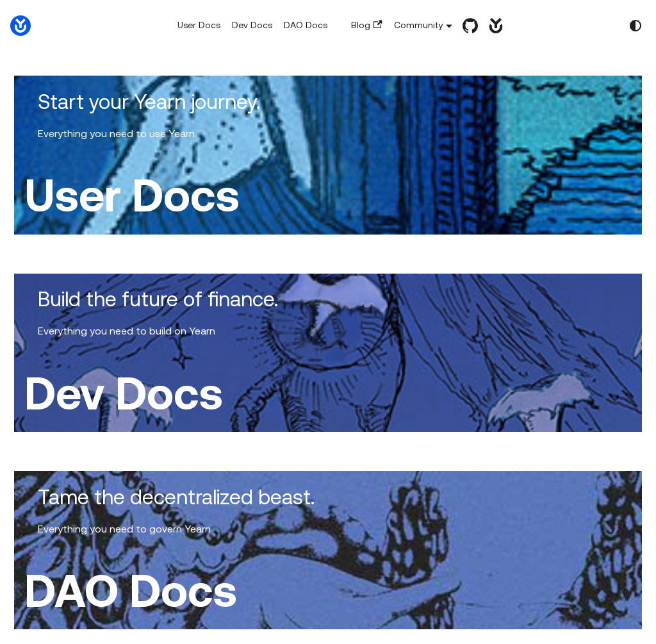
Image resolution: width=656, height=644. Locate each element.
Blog (366, 25)
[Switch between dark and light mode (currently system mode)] (635, 26)
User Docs (199, 25)
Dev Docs (252, 25)
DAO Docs (306, 25)
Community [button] (419, 25)
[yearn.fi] (493, 26)
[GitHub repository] (467, 26)
